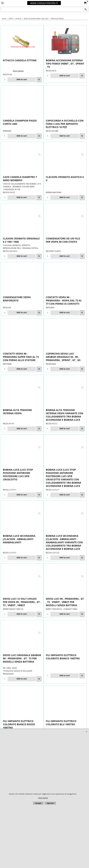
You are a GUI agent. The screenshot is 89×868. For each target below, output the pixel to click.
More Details (43, 798)
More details (18, 70)
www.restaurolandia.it (44, 3)
